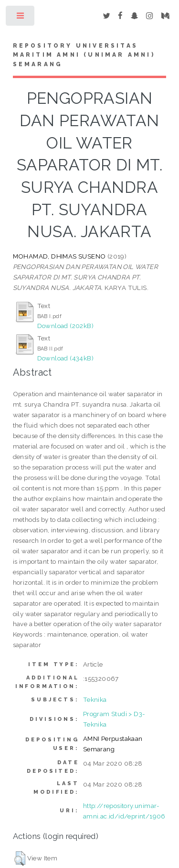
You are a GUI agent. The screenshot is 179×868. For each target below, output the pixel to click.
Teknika (95, 699)
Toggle (21, 18)
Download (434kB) (65, 358)
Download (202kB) (65, 326)
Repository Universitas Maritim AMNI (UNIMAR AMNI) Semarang (84, 55)
